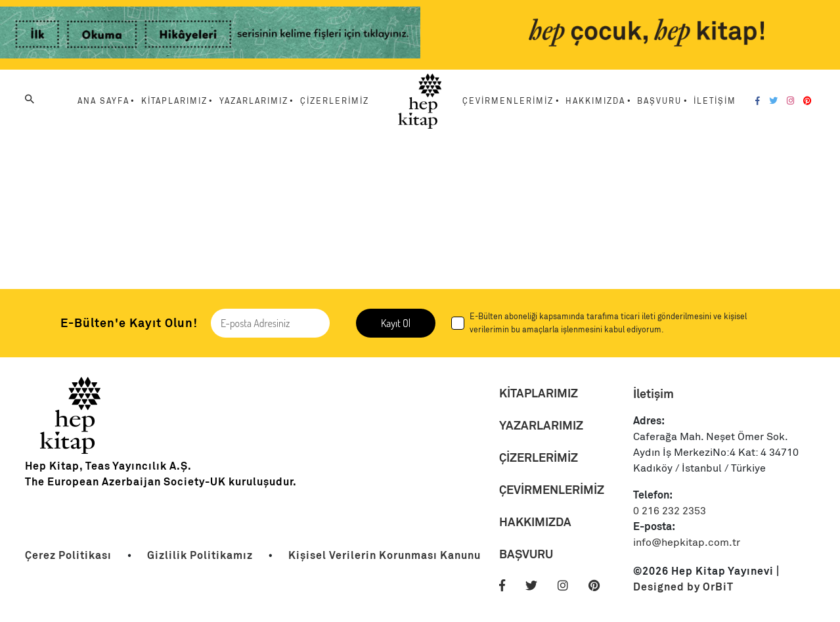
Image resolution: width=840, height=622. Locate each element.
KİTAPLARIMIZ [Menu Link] (174, 101)
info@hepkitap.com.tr (687, 543)
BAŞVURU (526, 554)
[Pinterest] (807, 101)
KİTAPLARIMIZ (539, 393)
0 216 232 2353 (670, 511)
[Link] (210, 35)
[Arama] (30, 100)
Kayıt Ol (396, 323)
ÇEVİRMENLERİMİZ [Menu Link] (508, 101)
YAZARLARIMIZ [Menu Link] (254, 101)
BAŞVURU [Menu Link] (659, 101)
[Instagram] (790, 101)
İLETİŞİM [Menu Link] (715, 101)
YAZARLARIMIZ (541, 425)
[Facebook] (758, 101)
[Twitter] (773, 101)
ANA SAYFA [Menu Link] (103, 101)
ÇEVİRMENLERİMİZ (552, 490)
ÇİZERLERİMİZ (539, 457)
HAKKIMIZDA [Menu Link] (595, 101)
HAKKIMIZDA (535, 522)
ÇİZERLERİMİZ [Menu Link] (335, 101)
